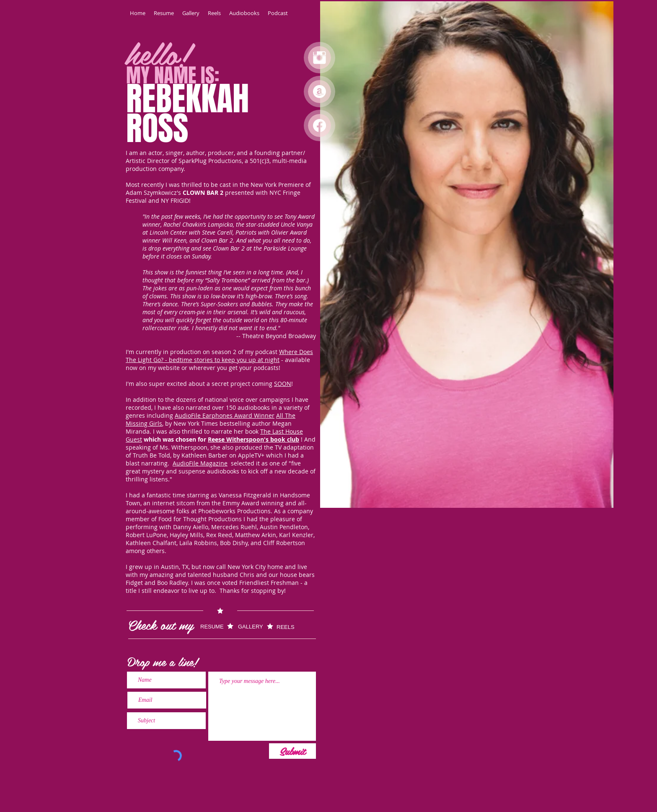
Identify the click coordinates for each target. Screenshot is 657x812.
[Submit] (292, 751)
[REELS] (291, 627)
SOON (283, 384)
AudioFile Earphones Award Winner (225, 415)
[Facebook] (319, 125)
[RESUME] (217, 627)
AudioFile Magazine (200, 463)
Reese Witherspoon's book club (253, 439)
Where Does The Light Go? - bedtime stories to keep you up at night (219, 356)
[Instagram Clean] (319, 58)
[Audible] (319, 92)
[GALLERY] (252, 627)
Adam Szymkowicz (151, 193)
